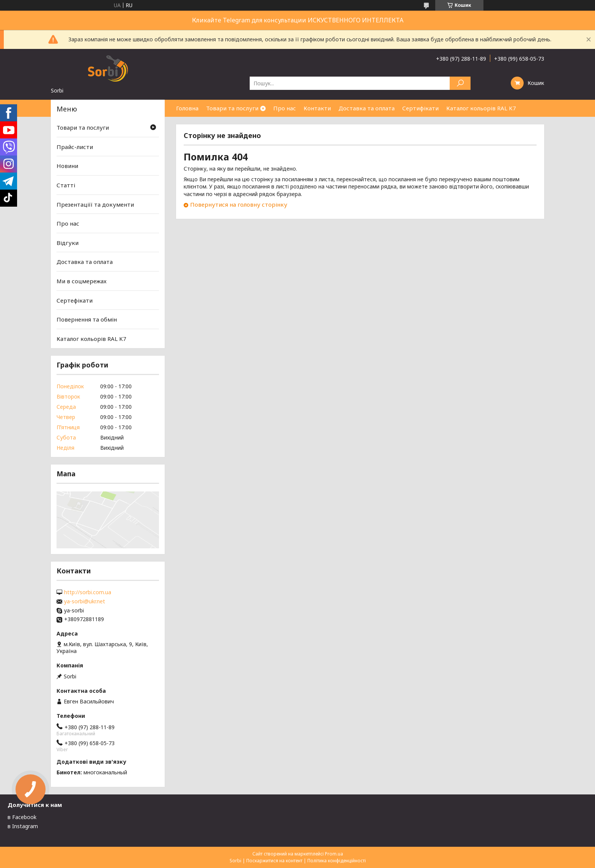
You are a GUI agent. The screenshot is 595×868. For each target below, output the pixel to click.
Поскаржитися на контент (274, 861)
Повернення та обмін (87, 319)
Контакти (317, 108)
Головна (187, 108)
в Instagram (23, 826)
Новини (67, 166)
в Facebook (22, 817)
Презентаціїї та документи (95, 204)
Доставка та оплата (367, 108)
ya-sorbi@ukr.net (85, 601)
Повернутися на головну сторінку (239, 204)
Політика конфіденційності (337, 861)
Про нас (285, 108)
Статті (66, 185)
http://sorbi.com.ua (88, 592)
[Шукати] (460, 83)
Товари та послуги (232, 108)
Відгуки (68, 243)
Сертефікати (75, 300)
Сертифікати (420, 108)
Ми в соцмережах (82, 281)
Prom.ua (334, 854)
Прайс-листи (75, 147)
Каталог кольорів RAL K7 (481, 108)
